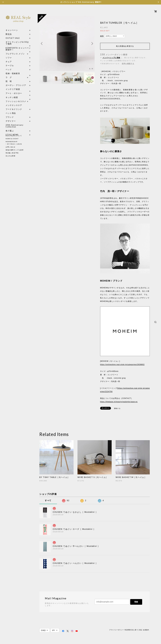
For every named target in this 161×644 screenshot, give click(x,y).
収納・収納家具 (18, 70)
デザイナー (11, 118)
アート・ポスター (18, 90)
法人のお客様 (11, 156)
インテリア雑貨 (18, 86)
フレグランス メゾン (15, 50)
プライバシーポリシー (116, 630)
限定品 (9, 31)
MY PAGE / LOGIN (14, 144)
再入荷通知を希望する (125, 46)
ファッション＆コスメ (16, 98)
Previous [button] (42, 44)
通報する (117, 408)
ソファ (14, 54)
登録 (136, 602)
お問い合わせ (11, 147)
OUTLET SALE (13, 35)
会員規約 (146, 630)
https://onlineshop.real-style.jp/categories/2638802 (122, 365)
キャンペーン (12, 27)
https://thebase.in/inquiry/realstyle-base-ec (119, 402)
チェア (10, 58)
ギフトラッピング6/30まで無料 (17, 40)
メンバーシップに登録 (111, 58)
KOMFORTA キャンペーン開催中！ (18, 46)
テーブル (10, 62)
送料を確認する (128, 64)
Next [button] (92, 44)
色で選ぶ (10, 128)
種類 (102, 36)
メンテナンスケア (14, 102)
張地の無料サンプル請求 (15, 150)
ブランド (10, 114)
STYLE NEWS (12, 131)
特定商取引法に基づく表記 (133, 630)
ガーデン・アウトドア (16, 82)
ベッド (9, 66)
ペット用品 (11, 110)
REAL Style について (14, 136)
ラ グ (9, 74)
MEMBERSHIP (12, 142)
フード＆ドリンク (14, 106)
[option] (67, 43)
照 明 (9, 78)
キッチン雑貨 (18, 94)
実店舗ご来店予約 (12, 153)
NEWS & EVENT (12, 139)
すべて (48, 500)
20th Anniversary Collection (15, 123)
